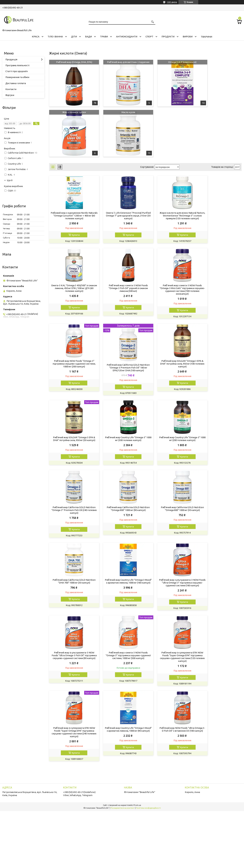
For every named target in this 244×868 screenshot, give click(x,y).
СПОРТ (149, 37)
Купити (73, 235)
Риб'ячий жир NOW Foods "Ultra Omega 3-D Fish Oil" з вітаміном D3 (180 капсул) (219, 587)
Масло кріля (72, 112)
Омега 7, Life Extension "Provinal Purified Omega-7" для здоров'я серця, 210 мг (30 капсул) (121, 216)
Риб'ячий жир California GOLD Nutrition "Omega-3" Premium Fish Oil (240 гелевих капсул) (72, 438)
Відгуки (10, 95)
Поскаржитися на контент (123, 664)
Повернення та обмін (17, 77)
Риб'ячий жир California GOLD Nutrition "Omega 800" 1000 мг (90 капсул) (121, 438)
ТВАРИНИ (206, 37)
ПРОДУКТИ (168, 37)
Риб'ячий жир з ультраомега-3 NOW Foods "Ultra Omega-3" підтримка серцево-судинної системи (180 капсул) (121, 512)
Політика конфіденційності (148, 664)
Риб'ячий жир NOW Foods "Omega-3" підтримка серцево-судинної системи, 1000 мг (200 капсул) (170, 288)
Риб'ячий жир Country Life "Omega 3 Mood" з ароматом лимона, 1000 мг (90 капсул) (170, 587)
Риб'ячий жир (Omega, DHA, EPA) (72, 62)
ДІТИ (74, 37)
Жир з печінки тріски (219, 62)
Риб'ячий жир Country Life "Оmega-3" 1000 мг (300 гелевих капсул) (170, 364)
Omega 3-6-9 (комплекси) (170, 62)
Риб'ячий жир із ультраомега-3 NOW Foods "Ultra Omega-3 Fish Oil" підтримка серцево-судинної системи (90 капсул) (170, 512)
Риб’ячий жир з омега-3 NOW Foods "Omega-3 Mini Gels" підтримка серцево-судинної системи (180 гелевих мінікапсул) (121, 290)
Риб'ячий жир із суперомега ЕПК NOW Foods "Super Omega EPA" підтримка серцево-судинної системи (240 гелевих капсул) (121, 588)
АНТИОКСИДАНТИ (127, 37)
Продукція (11, 59)
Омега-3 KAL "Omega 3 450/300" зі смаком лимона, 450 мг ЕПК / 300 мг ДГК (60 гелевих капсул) (219, 216)
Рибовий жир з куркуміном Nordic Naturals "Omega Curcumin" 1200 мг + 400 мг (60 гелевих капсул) (72, 216)
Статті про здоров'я (16, 71)
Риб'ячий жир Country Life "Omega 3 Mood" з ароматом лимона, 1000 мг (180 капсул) (72, 511)
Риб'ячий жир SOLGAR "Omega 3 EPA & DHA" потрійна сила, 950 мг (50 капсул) (121, 365)
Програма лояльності (17, 65)
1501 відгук (172, 2)
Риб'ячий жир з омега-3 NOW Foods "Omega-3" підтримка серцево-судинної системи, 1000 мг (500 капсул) (219, 512)
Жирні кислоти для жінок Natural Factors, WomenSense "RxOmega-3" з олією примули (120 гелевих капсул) (170, 216)
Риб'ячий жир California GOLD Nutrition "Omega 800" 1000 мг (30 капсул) (170, 438)
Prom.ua (137, 661)
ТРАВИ (104, 37)
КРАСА (36, 37)
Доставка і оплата (16, 83)
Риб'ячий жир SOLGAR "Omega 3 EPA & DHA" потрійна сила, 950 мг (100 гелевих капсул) (72, 365)
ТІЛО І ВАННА (55, 37)
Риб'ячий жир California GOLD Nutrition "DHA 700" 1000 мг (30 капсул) (219, 438)
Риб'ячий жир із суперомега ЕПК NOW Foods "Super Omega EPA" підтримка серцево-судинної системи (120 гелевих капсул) (72, 588)
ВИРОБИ (188, 37)
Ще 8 (10, 180)
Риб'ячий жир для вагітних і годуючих (121, 64)
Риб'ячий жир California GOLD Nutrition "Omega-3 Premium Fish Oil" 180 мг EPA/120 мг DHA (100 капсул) (219, 292)
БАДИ (88, 37)
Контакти (11, 89)
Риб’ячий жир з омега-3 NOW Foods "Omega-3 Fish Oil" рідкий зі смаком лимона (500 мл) (72, 288)
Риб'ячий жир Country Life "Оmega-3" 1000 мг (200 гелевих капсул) (219, 364)
